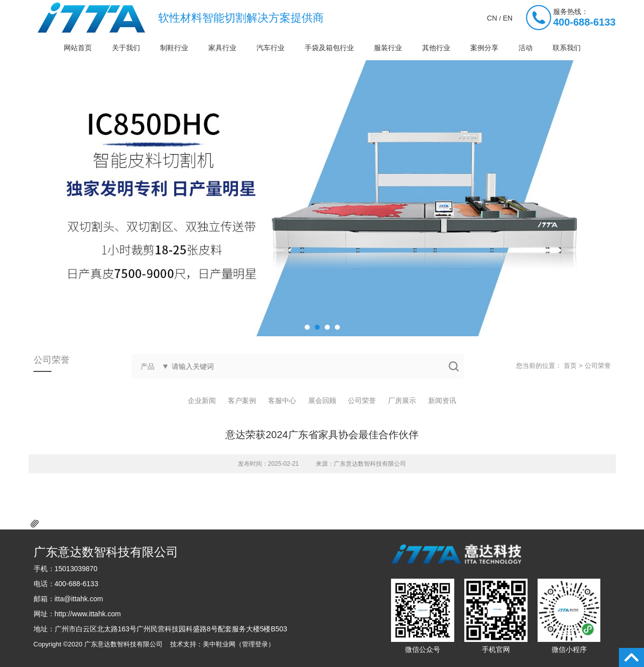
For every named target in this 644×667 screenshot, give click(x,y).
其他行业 (436, 48)
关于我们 (126, 48)
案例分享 (484, 48)
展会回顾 (322, 401)
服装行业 (388, 48)
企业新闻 (202, 401)
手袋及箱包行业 (329, 48)
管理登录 (255, 644)
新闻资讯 (442, 401)
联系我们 (567, 48)
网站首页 (78, 48)
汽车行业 (271, 48)
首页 (570, 366)
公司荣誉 (598, 366)
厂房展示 (402, 401)
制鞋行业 (174, 48)
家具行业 (222, 48)
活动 (526, 48)
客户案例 (242, 401)
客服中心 (282, 401)
